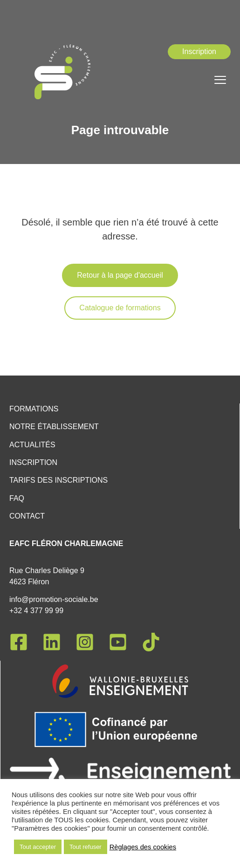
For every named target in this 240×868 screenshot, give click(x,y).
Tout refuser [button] (86, 847)
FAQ (17, 498)
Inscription (33, 462)
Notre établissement (54, 427)
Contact (27, 516)
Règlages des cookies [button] (143, 847)
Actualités (32, 445)
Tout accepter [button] (38, 847)
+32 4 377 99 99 (36, 611)
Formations (34, 409)
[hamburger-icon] (220, 81)
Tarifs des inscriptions (58, 480)
